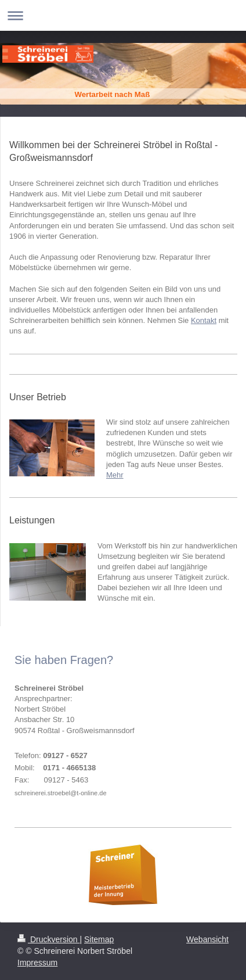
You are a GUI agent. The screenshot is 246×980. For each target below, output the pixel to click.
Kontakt (204, 320)
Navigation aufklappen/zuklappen (123, 15)
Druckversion (48, 939)
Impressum (37, 963)
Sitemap (99, 939)
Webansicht (207, 939)
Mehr (115, 475)
